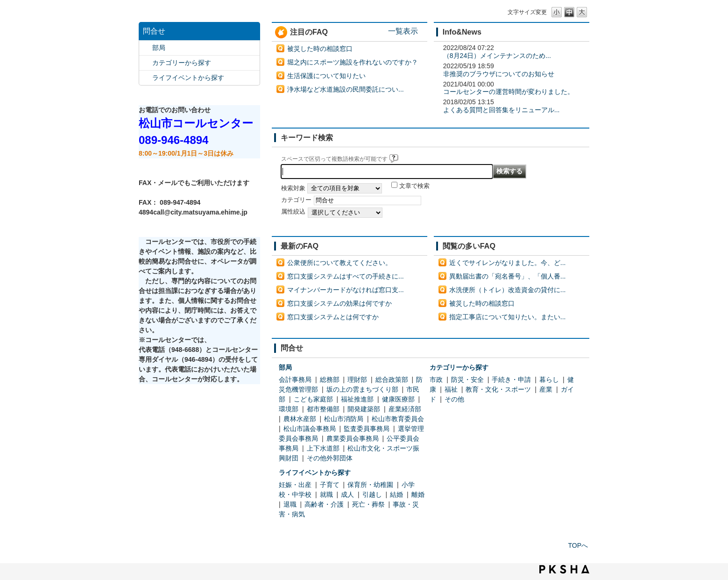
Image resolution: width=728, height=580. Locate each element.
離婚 (418, 494)
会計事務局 (295, 380)
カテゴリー (296, 200)
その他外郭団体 (330, 458)
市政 (436, 380)
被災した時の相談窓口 (320, 49)
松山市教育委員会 (398, 419)
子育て (330, 485)
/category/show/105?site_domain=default (146, 78)
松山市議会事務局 (310, 429)
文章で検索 (414, 186)
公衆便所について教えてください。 (339, 263)
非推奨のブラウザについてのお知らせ (499, 74)
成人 (347, 494)
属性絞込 (293, 212)
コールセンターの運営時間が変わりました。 (509, 92)
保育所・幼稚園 (370, 485)
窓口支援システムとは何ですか (333, 317)
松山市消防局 (344, 419)
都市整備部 (323, 409)
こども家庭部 (313, 399)
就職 (326, 494)
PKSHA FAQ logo (564, 569)
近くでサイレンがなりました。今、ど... (508, 263)
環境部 (289, 409)
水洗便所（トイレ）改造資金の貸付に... (508, 290)
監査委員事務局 (367, 429)
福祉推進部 (357, 399)
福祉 (451, 389)
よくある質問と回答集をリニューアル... (502, 110)
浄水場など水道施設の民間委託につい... (346, 89)
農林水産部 (300, 419)
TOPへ (578, 545)
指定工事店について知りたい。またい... (508, 317)
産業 (546, 389)
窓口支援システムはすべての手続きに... (346, 276)
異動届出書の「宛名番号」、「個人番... (508, 276)
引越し (372, 494)
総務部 (330, 380)
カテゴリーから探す (182, 63)
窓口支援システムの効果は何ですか (339, 303)
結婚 (396, 494)
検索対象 (293, 188)
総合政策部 (392, 380)
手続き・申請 (511, 380)
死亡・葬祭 (368, 504)
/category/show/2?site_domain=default (146, 63)
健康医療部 (398, 399)
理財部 (357, 380)
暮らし (549, 380)
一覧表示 (403, 31)
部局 (159, 48)
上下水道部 (323, 448)
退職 (290, 504)
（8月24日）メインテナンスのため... (497, 56)
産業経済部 (405, 409)
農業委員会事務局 (353, 438)
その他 (454, 399)
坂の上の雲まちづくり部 (362, 389)
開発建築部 (364, 409)
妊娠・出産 (295, 485)
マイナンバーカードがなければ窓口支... (346, 290)
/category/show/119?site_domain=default (146, 48)
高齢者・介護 (324, 504)
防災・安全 (467, 380)
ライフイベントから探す (188, 78)
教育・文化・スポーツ (498, 389)
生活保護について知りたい (326, 76)
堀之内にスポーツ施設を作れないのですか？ (353, 62)
